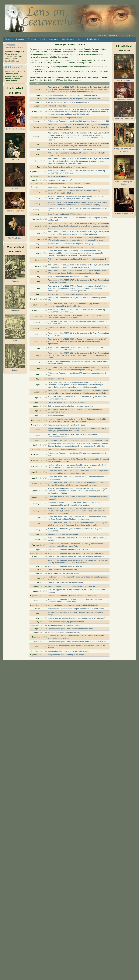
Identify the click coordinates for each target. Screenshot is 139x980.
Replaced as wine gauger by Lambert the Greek (67, 425)
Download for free (12, 61)
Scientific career (68, 39)
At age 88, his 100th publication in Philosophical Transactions (72, 149)
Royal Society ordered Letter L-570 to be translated (68, 167)
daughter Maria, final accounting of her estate (66, 655)
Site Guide (102, 35)
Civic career (54, 39)
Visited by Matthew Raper (58, 379)
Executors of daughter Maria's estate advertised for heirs (70, 629)
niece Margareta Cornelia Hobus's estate (64, 632)
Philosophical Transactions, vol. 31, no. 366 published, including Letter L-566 (78, 121)
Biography (20, 39)
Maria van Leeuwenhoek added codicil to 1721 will (68, 550)
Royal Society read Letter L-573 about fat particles (68, 277)
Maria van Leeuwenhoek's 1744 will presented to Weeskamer (72, 596)
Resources (113, 35)
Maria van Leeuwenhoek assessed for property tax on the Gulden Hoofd (76, 553)
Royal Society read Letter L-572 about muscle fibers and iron (72, 247)
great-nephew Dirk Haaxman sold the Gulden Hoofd (68, 651)
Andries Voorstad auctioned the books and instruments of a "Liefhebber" (76, 618)
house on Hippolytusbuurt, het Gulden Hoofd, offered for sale (72, 586)
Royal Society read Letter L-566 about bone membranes (70, 214)
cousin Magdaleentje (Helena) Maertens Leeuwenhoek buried (72, 95)
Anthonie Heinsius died (57, 106)
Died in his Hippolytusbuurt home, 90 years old (66, 402)
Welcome (9, 39)
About (131, 35)
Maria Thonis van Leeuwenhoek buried (63, 573)
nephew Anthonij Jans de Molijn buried (63, 534)
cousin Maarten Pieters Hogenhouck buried (65, 118)
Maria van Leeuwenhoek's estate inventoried (65, 583)
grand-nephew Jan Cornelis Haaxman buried (65, 187)
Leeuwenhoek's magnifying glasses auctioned (66, 622)
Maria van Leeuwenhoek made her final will (65, 566)
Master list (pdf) (11, 71)
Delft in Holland (93, 39)
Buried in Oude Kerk (56, 415)
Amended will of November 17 (60, 180)
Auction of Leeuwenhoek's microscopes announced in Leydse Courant (76, 609)
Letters (81, 39)
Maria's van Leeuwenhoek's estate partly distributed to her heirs (73, 605)
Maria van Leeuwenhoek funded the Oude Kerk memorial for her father (76, 557)
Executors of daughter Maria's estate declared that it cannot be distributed (77, 642)
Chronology (32, 39)
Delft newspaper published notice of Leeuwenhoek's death (71, 406)
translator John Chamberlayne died (62, 450)
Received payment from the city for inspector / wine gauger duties (74, 99)
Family (43, 39)
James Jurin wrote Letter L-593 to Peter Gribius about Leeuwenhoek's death (78, 440)
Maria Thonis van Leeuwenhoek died (62, 570)
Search (123, 35)
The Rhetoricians (124, 81)
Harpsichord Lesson (124, 100)
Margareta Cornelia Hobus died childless (64, 625)
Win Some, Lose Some (124, 119)
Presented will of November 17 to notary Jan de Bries (69, 184)
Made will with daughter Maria (59, 176)
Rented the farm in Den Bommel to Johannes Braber (69, 102)
